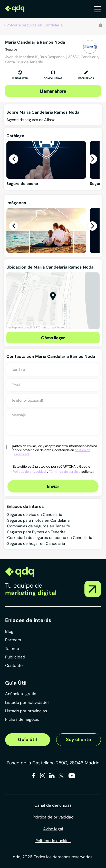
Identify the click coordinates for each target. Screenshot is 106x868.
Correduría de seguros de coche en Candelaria (50, 538)
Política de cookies (53, 841)
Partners (13, 640)
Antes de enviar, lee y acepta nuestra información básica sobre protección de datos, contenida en (55, 450)
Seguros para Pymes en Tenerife (36, 532)
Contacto (14, 665)
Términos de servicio (65, 472)
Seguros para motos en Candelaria (38, 520)
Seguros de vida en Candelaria (35, 515)
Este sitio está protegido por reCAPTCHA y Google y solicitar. (54, 469)
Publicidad (15, 657)
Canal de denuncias (53, 805)
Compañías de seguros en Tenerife (39, 526)
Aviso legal (53, 829)
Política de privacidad (29, 472)
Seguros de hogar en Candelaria (36, 544)
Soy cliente (79, 739)
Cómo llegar (53, 338)
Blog (9, 631)
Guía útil (27, 739)
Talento (12, 649)
